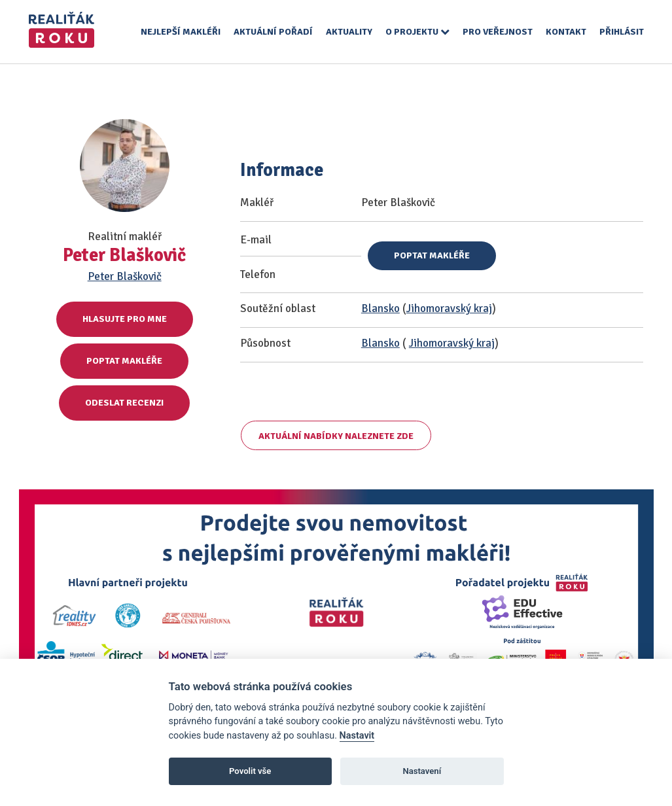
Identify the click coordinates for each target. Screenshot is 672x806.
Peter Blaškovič (125, 276)
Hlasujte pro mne (125, 319)
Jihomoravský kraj (449, 308)
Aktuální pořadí (273, 32)
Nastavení (422, 771)
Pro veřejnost (498, 32)
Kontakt (566, 32)
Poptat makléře (124, 361)
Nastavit (357, 736)
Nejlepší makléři (181, 32)
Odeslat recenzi (124, 403)
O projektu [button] (417, 32)
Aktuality (349, 32)
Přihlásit (622, 32)
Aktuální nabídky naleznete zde (336, 436)
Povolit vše (250, 771)
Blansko (380, 308)
